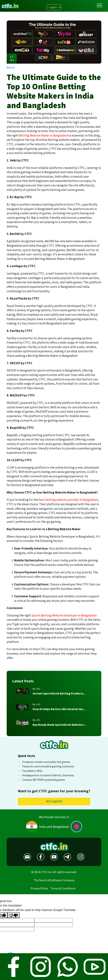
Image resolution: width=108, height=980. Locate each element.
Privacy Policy (39, 888)
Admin (11, 67)
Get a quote (54, 801)
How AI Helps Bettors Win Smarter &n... (59, 709)
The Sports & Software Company (54, 880)
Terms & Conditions (63, 888)
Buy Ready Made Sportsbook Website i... (59, 725)
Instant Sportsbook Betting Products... (59, 693)
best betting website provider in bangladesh (68, 500)
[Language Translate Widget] (54, 7)
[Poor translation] (14, 915)
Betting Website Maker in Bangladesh (44, 135)
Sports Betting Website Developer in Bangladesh (64, 615)
